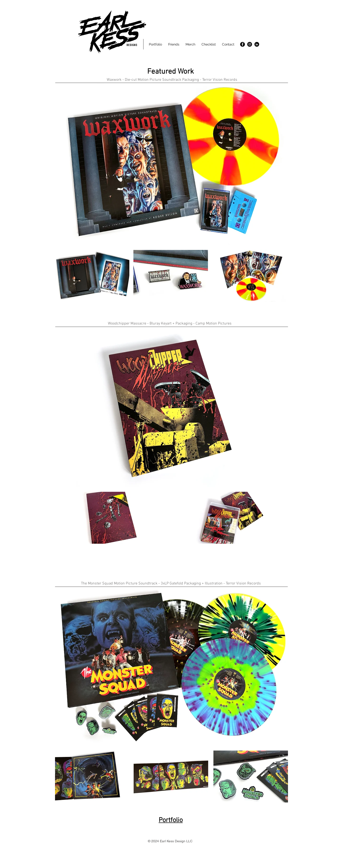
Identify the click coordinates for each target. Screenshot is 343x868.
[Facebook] (242, 44)
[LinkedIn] (257, 44)
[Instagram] (250, 44)
